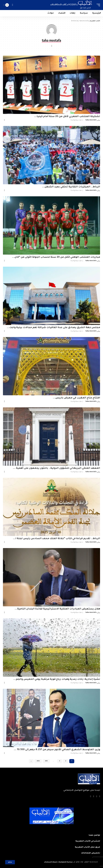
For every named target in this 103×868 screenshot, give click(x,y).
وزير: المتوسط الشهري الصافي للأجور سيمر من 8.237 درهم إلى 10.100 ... (57, 750)
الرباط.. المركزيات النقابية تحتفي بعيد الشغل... (71, 187)
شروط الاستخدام (50, 862)
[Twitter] (97, 797)
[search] (12, 5)
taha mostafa (91, 120)
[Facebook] (100, 797)
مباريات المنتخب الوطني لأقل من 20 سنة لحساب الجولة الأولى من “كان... (56, 257)
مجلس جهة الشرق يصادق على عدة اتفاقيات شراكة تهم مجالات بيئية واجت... (53, 328)
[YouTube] (94, 797)
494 (38, 761)
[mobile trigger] (98, 5)
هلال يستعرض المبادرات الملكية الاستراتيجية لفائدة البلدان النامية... (57, 609)
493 (46, 761)
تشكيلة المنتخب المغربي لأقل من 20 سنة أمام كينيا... (67, 117)
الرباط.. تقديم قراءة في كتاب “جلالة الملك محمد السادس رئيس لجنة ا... (56, 539)
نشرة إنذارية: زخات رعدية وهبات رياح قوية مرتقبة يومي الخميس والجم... (57, 679)
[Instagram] (91, 797)
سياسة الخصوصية (65, 862)
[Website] (52, 46)
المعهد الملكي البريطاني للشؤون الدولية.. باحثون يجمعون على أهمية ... (56, 468)
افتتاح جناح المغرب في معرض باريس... (76, 398)
